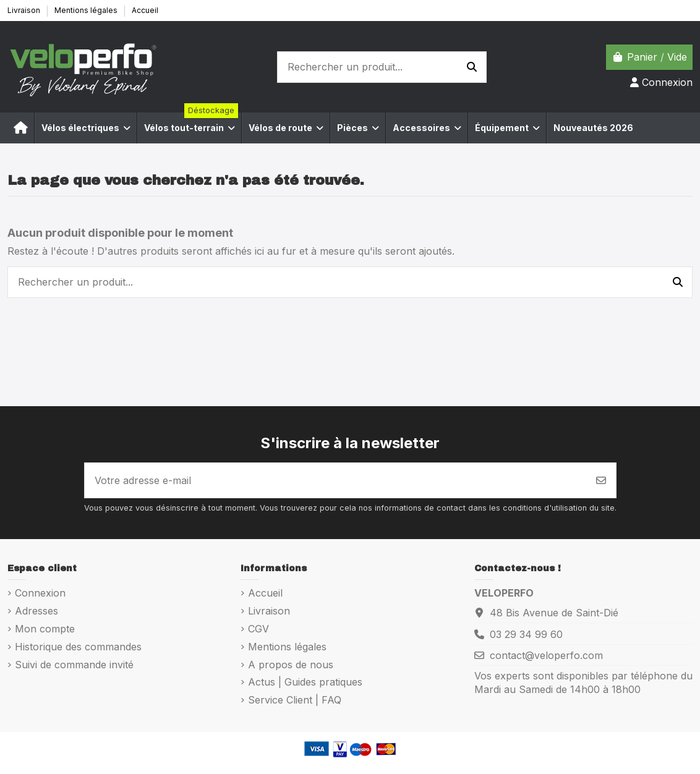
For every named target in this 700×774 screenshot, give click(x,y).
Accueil (145, 10)
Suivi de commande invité (74, 665)
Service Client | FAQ (295, 700)
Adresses (36, 611)
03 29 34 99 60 (526, 634)
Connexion (40, 593)
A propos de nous (291, 665)
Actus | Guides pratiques (305, 682)
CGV (258, 629)
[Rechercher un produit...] (472, 67)
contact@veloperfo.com (546, 655)
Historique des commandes (78, 647)
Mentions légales (87, 10)
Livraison (25, 10)
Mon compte (45, 629)
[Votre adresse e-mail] (336, 480)
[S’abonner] (601, 480)
